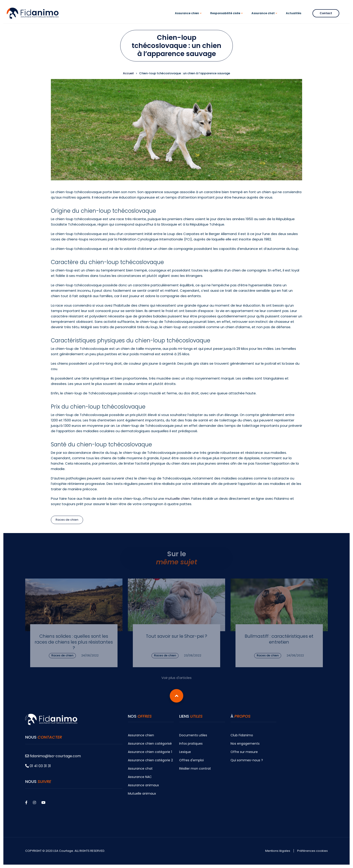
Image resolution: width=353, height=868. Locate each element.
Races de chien (67, 520)
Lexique (185, 752)
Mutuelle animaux (142, 793)
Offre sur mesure (244, 752)
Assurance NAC (140, 777)
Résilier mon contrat (195, 769)
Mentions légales (278, 851)
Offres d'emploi (191, 760)
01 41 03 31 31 (38, 766)
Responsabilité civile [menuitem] (227, 17)
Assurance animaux (143, 785)
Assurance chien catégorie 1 (150, 752)
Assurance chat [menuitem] (265, 17)
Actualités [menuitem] (294, 13)
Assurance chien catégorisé (150, 744)
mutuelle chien (177, 498)
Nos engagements (245, 744)
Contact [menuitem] (326, 13)
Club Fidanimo (242, 735)
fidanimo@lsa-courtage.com (53, 756)
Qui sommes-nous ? (247, 760)
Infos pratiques (191, 744)
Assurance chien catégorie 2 (150, 760)
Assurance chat (140, 769)
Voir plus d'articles (176, 678)
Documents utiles (193, 735)
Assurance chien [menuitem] (189, 17)
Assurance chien (141, 735)
